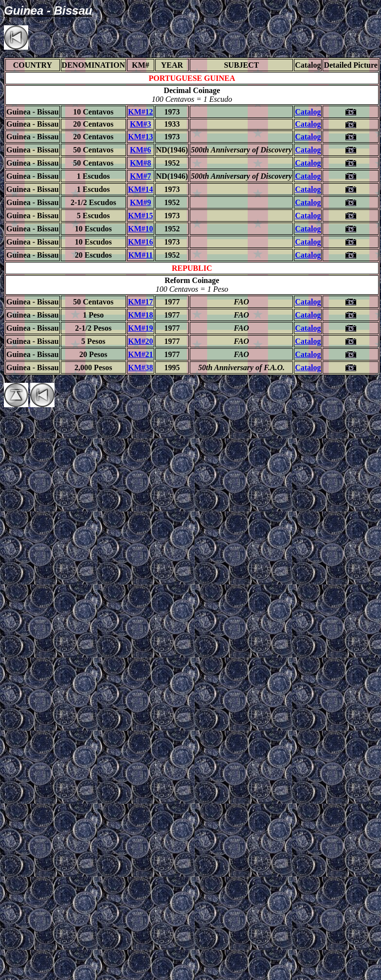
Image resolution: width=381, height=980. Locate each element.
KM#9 (141, 202)
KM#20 (141, 341)
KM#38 (141, 367)
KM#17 (141, 302)
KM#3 (141, 124)
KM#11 (140, 255)
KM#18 (141, 315)
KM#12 (141, 112)
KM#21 (141, 354)
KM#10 (141, 229)
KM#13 (141, 137)
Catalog (308, 112)
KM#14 (141, 189)
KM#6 (141, 150)
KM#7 (141, 176)
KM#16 (141, 242)
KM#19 (141, 328)
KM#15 (141, 216)
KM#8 (141, 163)
